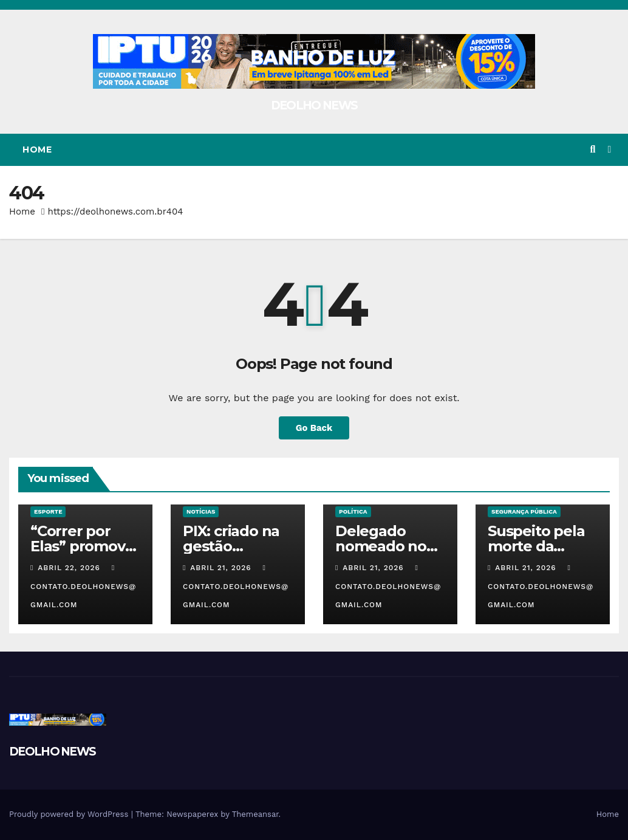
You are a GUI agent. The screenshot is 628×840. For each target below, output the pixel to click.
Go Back (314, 428)
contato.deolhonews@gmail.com (83, 587)
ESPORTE (48, 511)
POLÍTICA (353, 511)
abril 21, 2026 (222, 568)
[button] (592, 149)
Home (37, 150)
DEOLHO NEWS (314, 105)
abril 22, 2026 (70, 568)
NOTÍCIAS (201, 511)
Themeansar (255, 814)
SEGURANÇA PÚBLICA (524, 511)
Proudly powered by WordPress (70, 814)
